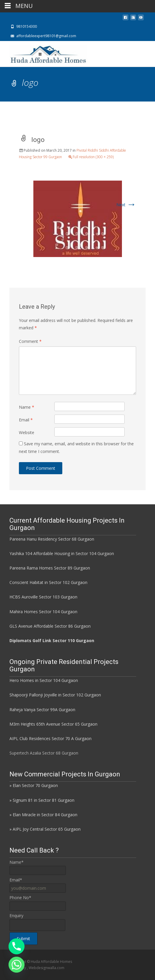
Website (27, 432)
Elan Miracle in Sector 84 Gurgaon (45, 815)
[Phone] (17, 946)
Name (27, 407)
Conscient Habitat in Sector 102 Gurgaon (48, 582)
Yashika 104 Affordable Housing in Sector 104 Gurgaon (62, 553)
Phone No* (20, 898)
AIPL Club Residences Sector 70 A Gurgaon (50, 738)
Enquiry (16, 916)
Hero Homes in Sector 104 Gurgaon (44, 680)
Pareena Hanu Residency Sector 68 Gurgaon (52, 539)
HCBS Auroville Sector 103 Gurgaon (43, 597)
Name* (17, 862)
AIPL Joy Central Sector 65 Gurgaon (47, 829)
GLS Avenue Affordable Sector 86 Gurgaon (50, 626)
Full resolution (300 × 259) (93, 157)
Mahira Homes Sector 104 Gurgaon (43, 612)
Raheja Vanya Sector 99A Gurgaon (42, 710)
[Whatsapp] (17, 965)
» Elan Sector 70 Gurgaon (34, 785)
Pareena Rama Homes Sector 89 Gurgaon (50, 568)
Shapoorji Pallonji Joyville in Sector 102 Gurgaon (55, 695)
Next (126, 205)
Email (26, 420)
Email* (16, 880)
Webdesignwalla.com (46, 968)
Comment (30, 341)
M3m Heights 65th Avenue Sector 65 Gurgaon (53, 724)
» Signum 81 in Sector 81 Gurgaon (42, 800)
